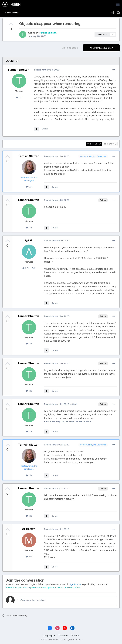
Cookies (75, 636)
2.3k (26, 268)
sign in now (75, 584)
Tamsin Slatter (28, 156)
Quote (45, 129)
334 (29, 557)
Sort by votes (94, 144)
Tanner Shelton (48, 33)
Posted (47, 70)
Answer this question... (33, 600)
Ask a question (70, 48)
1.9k (29, 187)
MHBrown (28, 529)
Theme (63, 636)
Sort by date (110, 144)
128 (19, 97)
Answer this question (101, 48)
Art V (28, 241)
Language (49, 636)
